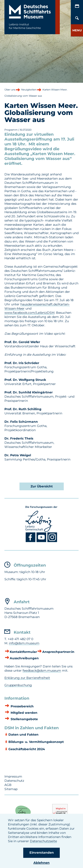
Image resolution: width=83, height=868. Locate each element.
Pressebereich (22, 706)
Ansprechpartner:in (58, 652)
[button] (77, 30)
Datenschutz (14, 781)
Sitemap (11, 789)
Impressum (13, 776)
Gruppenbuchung (18, 685)
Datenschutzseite (43, 841)
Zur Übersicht (42, 486)
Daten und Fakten (23, 735)
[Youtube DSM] (42, 541)
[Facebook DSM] (31, 541)
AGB (8, 785)
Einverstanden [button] (42, 853)
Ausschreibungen (24, 658)
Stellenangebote (24, 719)
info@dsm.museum (24, 643)
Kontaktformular (23, 652)
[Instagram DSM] (52, 541)
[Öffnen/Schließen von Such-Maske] (77, 18)
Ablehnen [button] (41, 863)
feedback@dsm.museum (42, 671)
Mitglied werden (24, 713)
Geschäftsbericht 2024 (27, 749)
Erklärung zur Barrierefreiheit (27, 678)
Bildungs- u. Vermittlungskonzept (36, 742)
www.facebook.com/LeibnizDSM (29, 313)
